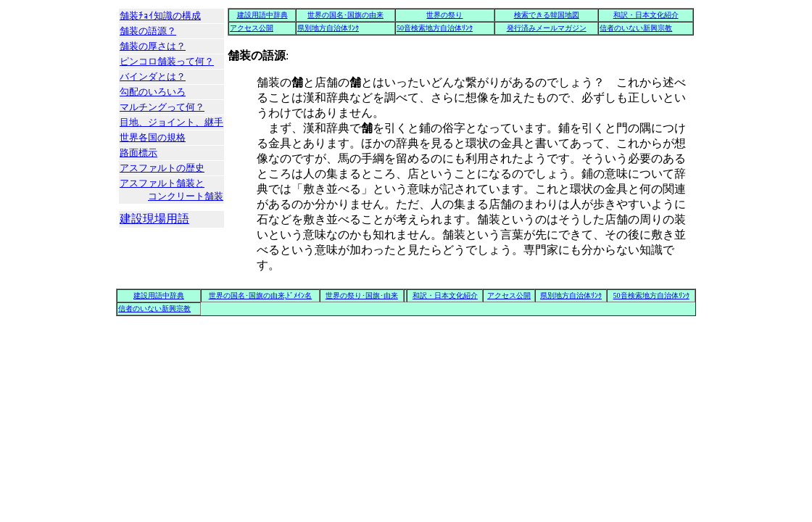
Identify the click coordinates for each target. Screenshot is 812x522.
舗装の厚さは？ (153, 46)
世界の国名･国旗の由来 (345, 15)
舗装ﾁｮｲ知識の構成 (160, 16)
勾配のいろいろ (153, 92)
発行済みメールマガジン (547, 28)
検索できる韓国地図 (547, 15)
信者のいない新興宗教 (636, 28)
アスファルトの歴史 (162, 168)
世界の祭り (444, 15)
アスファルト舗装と (171, 190)
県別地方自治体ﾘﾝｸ (328, 28)
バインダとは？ (153, 76)
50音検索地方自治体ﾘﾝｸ (435, 28)
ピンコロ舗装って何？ (167, 61)
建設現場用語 (154, 219)
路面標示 (138, 153)
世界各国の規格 (153, 137)
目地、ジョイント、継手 (171, 122)
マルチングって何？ (162, 107)
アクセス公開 (252, 28)
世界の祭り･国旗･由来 (362, 295)
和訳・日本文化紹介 (646, 15)
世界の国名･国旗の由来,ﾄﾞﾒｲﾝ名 (261, 295)
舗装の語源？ (148, 31)
